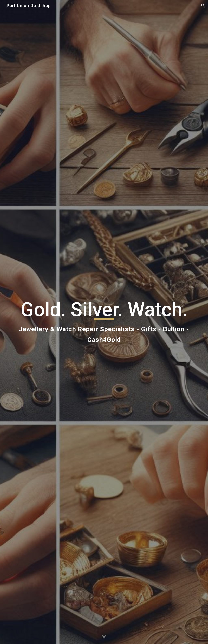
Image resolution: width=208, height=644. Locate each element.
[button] (203, 6)
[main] (104, 322)
